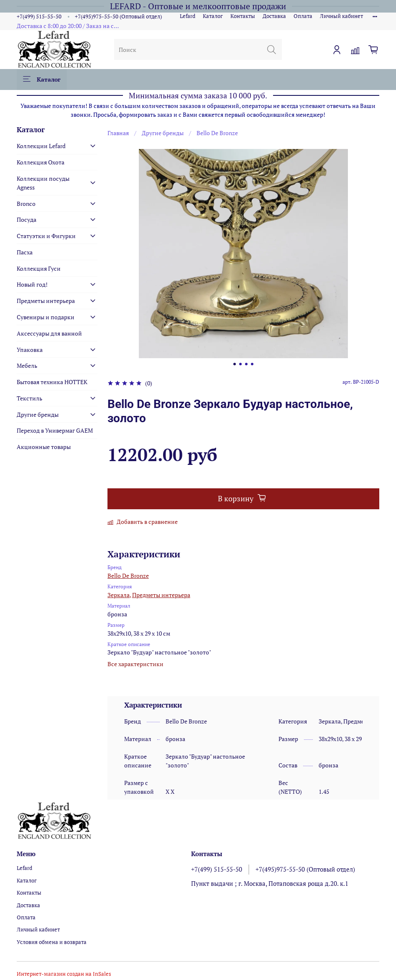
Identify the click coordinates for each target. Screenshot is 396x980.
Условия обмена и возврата (52, 942)
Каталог (213, 16)
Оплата (303, 16)
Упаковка (30, 350)
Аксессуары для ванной (49, 333)
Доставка (274, 16)
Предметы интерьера (161, 595)
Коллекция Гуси (39, 268)
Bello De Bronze (217, 133)
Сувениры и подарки (46, 317)
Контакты (243, 16)
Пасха (25, 252)
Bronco (26, 204)
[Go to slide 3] (246, 364)
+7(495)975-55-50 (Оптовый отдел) (118, 17)
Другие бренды (163, 133)
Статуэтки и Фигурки (46, 236)
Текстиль (29, 398)
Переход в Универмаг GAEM (55, 430)
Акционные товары (44, 447)
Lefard (188, 16)
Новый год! (32, 284)
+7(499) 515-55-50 (39, 17)
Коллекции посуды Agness (43, 183)
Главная (118, 133)
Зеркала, (119, 595)
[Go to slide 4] (252, 364)
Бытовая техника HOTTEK (52, 382)
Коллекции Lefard (41, 146)
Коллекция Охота (41, 162)
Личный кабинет (341, 16)
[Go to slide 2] (240, 364)
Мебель (27, 366)
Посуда (27, 219)
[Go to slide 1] (235, 364)
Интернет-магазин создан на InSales (64, 974)
